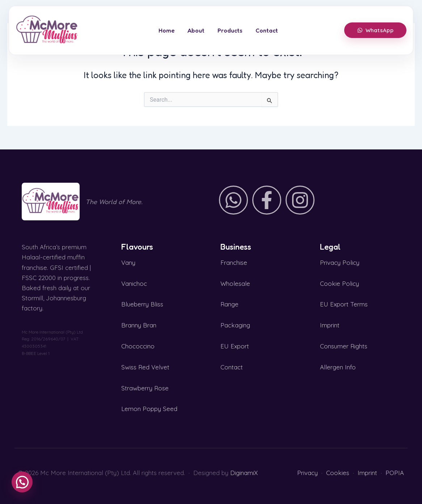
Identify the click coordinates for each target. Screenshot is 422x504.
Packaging (235, 325)
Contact (267, 30)
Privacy (307, 473)
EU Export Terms (344, 304)
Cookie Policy (339, 283)
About (196, 30)
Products (230, 30)
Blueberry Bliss (142, 304)
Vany (128, 262)
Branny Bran (139, 325)
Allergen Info (338, 367)
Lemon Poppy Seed (149, 409)
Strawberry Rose (145, 388)
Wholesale (235, 283)
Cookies (338, 473)
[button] (22, 482)
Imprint (330, 325)
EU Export (235, 346)
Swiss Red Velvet (145, 367)
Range (229, 304)
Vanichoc (134, 283)
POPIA (395, 473)
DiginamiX (244, 473)
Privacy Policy (340, 262)
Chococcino (138, 346)
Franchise (234, 262)
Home (166, 30)
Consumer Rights (344, 346)
